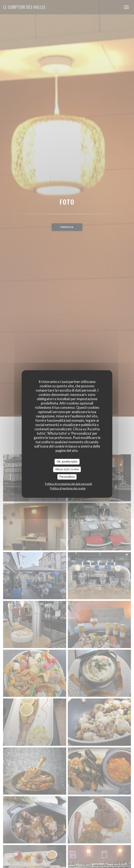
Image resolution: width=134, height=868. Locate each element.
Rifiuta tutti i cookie (67, 469)
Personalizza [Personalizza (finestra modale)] (67, 477)
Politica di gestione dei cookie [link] (68, 488)
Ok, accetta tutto (67, 461)
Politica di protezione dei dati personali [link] (68, 484)
